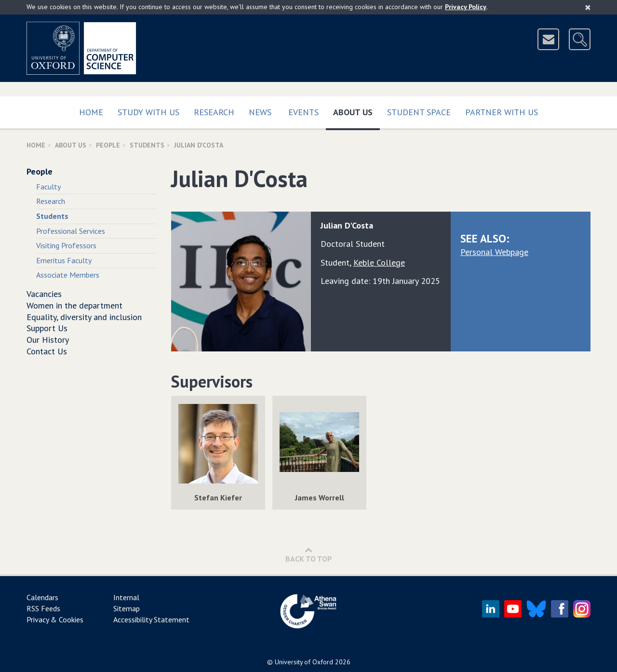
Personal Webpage (494, 252)
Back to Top (309, 555)
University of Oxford (304, 662)
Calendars (42, 597)
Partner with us (502, 112)
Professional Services (71, 231)
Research (214, 112)
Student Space (419, 112)
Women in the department (74, 305)
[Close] (588, 7)
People (108, 145)
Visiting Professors (66, 245)
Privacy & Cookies (55, 619)
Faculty (48, 187)
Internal (126, 597)
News (260, 112)
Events (303, 112)
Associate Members (68, 275)
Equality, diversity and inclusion (84, 317)
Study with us (148, 112)
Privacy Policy (466, 7)
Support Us (47, 328)
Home (91, 112)
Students (147, 145)
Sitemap (127, 608)
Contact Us (47, 351)
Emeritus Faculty (64, 260)
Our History (48, 340)
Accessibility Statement (151, 619)
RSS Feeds (43, 608)
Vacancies (44, 294)
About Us (356, 110)
